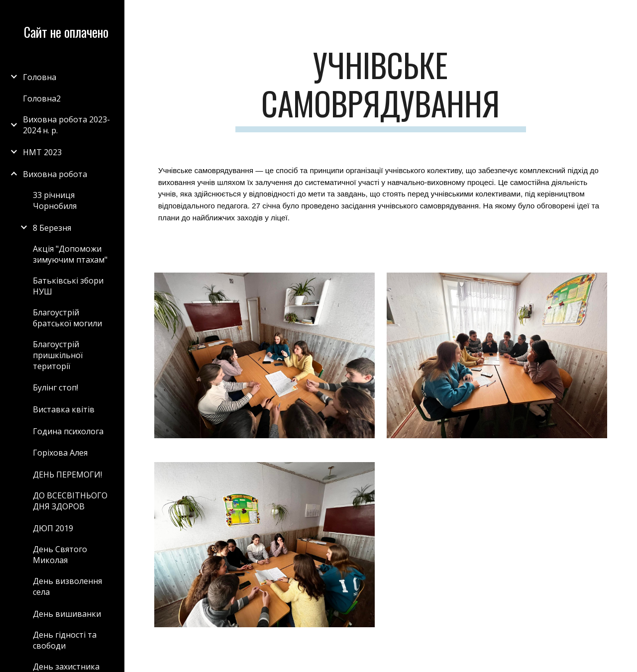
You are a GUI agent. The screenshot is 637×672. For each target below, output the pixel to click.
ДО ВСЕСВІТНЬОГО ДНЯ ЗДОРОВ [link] (70, 501)
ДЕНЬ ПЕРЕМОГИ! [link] (67, 475)
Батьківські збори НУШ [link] (68, 286)
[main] (380, 89)
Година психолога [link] (68, 431)
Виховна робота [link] (55, 174)
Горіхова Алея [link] (60, 453)
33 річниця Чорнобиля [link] (55, 200)
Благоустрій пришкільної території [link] (58, 355)
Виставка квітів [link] (64, 409)
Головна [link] (40, 77)
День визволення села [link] (67, 586)
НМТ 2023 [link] (42, 152)
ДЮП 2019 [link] (53, 528)
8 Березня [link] (52, 228)
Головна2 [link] (42, 98)
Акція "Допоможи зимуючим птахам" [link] (70, 254)
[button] (625, 14)
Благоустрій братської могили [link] (67, 318)
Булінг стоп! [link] (55, 387)
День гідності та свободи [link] (65, 640)
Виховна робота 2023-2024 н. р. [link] (66, 125)
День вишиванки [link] (67, 614)
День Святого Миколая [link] (60, 555)
